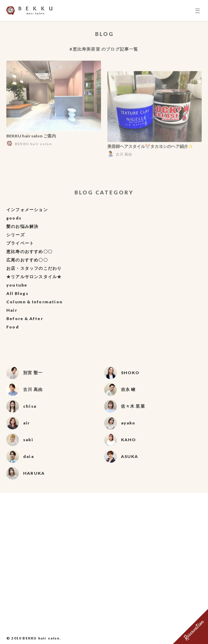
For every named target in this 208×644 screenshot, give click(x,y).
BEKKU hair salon (41, 638)
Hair (12, 310)
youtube (17, 285)
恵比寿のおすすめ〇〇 (29, 251)
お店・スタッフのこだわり (34, 268)
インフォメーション (27, 210)
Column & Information (34, 302)
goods (14, 218)
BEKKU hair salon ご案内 (31, 137)
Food (13, 327)
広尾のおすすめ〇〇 (27, 260)
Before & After (25, 319)
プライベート (20, 243)
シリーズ (16, 235)
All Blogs (17, 293)
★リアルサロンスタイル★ (34, 277)
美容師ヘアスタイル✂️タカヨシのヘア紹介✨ (150, 147)
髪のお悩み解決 (22, 226)
